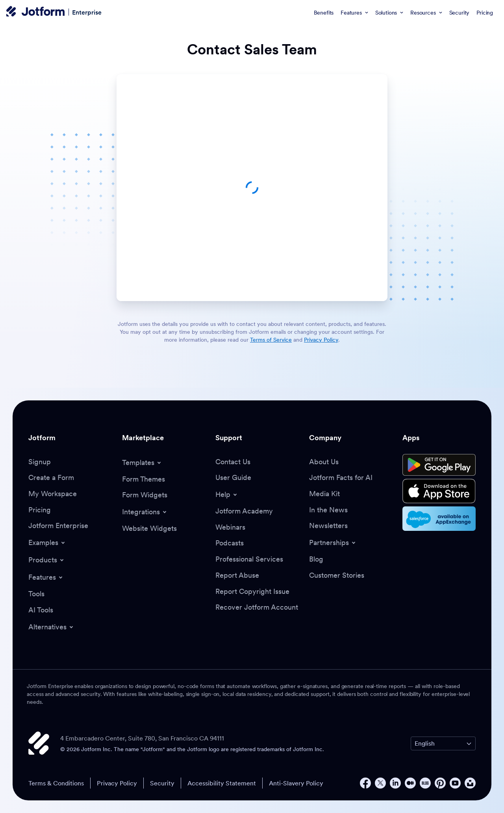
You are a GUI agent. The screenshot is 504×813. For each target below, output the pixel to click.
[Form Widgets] (145, 495)
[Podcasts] (230, 543)
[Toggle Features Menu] (46, 577)
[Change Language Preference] (443, 743)
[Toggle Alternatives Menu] (51, 627)
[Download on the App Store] (439, 491)
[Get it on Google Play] (439, 465)
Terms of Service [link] (271, 340)
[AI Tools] (41, 610)
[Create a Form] (51, 478)
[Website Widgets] (149, 529)
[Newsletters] (328, 526)
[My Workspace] (53, 494)
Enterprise (87, 12)
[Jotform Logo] (35, 12)
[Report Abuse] (237, 576)
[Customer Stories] (337, 576)
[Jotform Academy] (244, 511)
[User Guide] (233, 478)
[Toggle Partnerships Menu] (333, 543)
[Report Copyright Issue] (252, 592)
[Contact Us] (233, 462)
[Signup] (40, 462)
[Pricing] (40, 510)
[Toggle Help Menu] (227, 495)
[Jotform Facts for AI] (341, 478)
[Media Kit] (324, 494)
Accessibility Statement (222, 783)
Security (162, 783)
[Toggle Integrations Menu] (145, 512)
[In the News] (328, 510)
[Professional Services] (249, 559)
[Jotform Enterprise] (58, 526)
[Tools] (36, 594)
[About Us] (324, 462)
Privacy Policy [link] (321, 340)
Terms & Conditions (56, 783)
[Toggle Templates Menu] (142, 463)
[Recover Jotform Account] (257, 607)
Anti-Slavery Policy (296, 783)
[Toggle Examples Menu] (47, 543)
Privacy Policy (117, 783)
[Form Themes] (144, 479)
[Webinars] (230, 527)
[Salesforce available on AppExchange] (439, 519)
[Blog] (316, 559)
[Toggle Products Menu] (47, 560)
